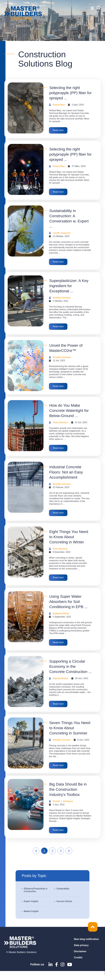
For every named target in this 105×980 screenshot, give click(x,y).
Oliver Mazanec (60, 554)
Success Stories (64, 910)
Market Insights (31, 920)
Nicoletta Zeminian (62, 300)
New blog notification (86, 948)
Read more (59, 131)
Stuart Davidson (60, 426)
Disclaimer (80, 960)
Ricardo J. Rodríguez (63, 809)
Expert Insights (31, 910)
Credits (78, 967)
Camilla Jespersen (62, 234)
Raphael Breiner (61, 685)
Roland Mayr (59, 105)
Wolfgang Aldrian (61, 619)
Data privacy (81, 954)
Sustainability (63, 898)
